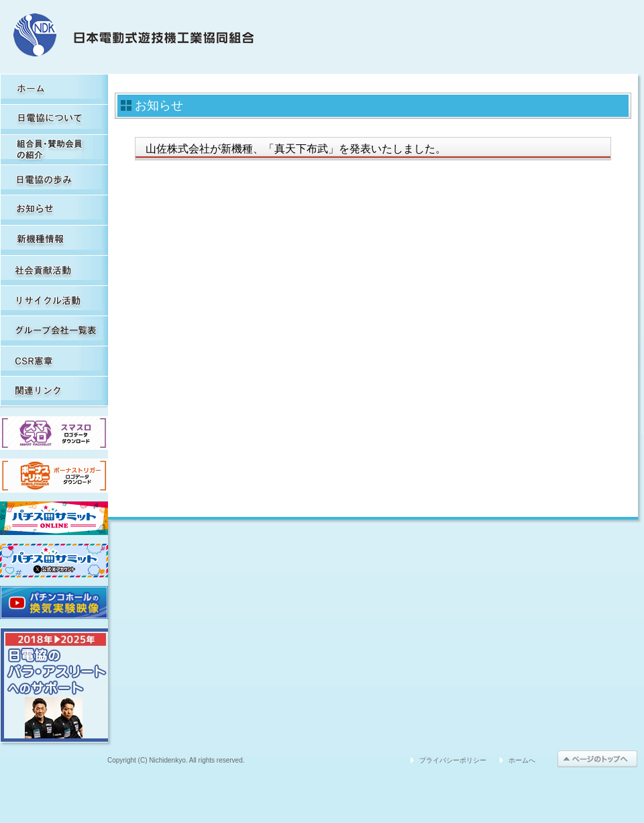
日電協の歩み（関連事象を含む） (54, 180)
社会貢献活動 (54, 270)
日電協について (54, 119)
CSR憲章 (54, 361)
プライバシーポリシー (453, 760)
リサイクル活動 (54, 300)
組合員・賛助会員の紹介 (54, 149)
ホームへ (522, 760)
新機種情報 (54, 240)
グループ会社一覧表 (54, 331)
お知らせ (54, 210)
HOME (54, 89)
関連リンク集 (54, 391)
